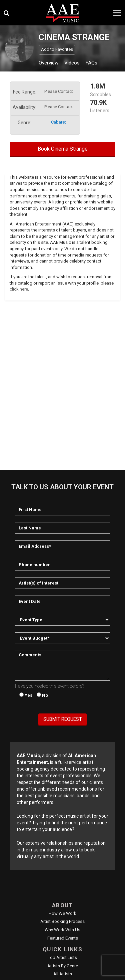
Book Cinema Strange (63, 149)
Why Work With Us (62, 930)
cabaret (58, 122)
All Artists (63, 974)
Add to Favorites (57, 49)
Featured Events (63, 938)
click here (19, 289)
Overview (48, 63)
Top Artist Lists (62, 957)
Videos (72, 63)
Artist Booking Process (62, 921)
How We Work (62, 913)
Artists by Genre (63, 966)
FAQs (91, 63)
